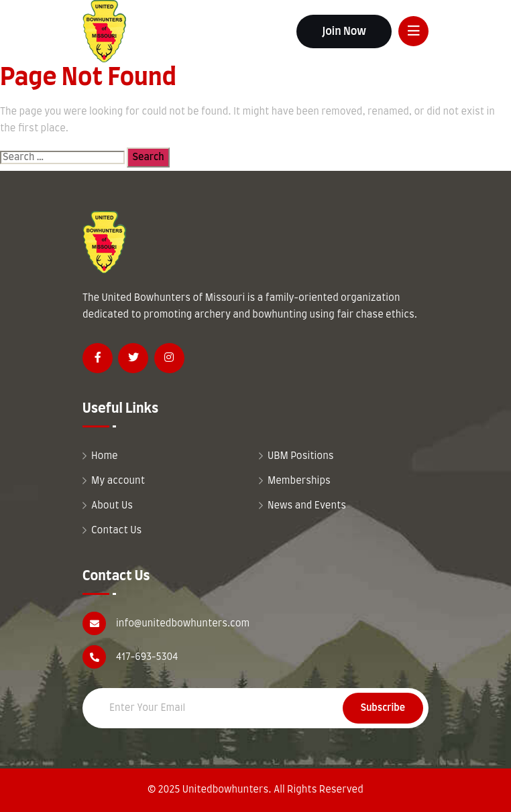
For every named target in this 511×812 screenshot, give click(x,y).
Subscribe (383, 708)
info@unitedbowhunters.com (183, 624)
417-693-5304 (147, 657)
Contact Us (116, 531)
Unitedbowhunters (226, 790)
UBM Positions (301, 456)
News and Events (307, 506)
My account (118, 481)
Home (105, 456)
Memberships (299, 481)
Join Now (344, 31)
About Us (112, 506)
